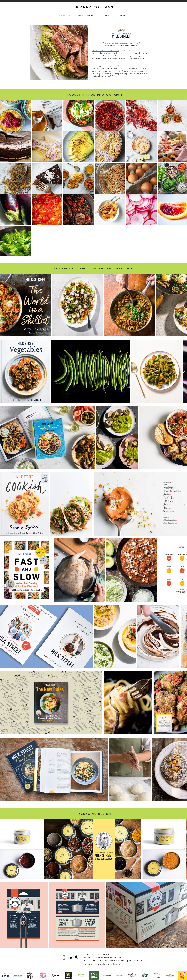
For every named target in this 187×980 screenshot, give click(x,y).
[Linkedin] (70, 958)
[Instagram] (64, 958)
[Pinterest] (77, 958)
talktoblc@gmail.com (107, 964)
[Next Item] (184, 304)
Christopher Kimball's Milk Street (106, 51)
